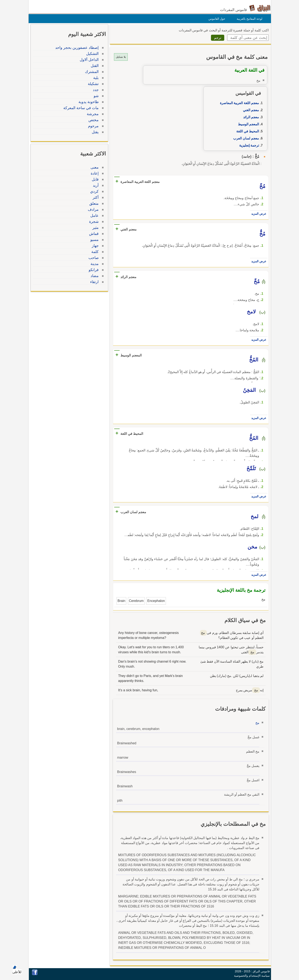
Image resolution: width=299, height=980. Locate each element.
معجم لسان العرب (245, 138)
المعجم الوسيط (247, 124)
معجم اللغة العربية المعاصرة (238, 103)
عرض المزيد (258, 214)
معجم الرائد (250, 117)
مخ (256, 723)
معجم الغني (250, 110)
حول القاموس (216, 19)
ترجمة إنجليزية (248, 145)
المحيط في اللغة (247, 131)
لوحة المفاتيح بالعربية (248, 19)
